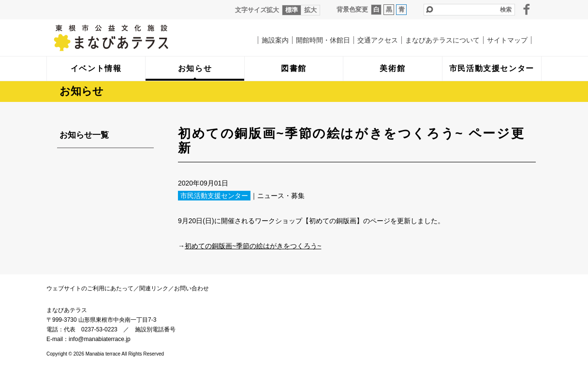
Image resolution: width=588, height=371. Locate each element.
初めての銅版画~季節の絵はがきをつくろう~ (253, 246)
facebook (527, 9)
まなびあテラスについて (442, 40)
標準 (292, 10)
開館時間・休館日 (323, 40)
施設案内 (275, 40)
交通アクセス (378, 40)
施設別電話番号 (155, 329)
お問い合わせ (191, 288)
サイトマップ (507, 40)
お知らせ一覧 (84, 135)
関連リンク (154, 288)
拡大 (310, 10)
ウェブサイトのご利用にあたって (90, 288)
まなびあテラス (131, 38)
